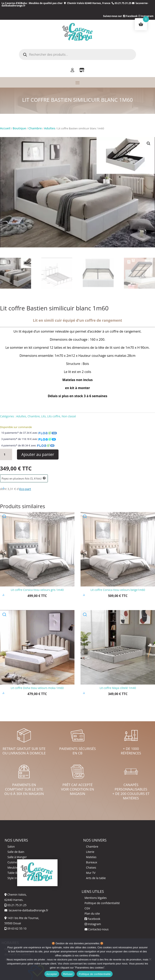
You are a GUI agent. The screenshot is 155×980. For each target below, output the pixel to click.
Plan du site (92, 914)
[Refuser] (150, 959)
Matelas (91, 857)
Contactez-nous (97, 929)
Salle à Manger (17, 857)
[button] (149, 143)
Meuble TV (14, 867)
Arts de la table (96, 878)
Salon (11, 847)
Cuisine (12, 862)
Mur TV (91, 873)
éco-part (25, 489)
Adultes (50, 128)
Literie (90, 852)
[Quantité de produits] (6, 454)
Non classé (69, 416)
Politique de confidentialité (102, 903)
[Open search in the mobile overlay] (77, 54)
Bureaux (92, 862)
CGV (87, 908)
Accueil (5, 128)
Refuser (68, 974)
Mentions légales (96, 898)
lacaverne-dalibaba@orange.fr (28, 910)
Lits (43, 416)
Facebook (130, 16)
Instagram (93, 924)
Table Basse (15, 873)
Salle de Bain (16, 852)
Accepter (52, 974)
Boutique (19, 128)
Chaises (91, 867)
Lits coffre (54, 416)
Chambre (35, 128)
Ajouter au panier (38, 454)
